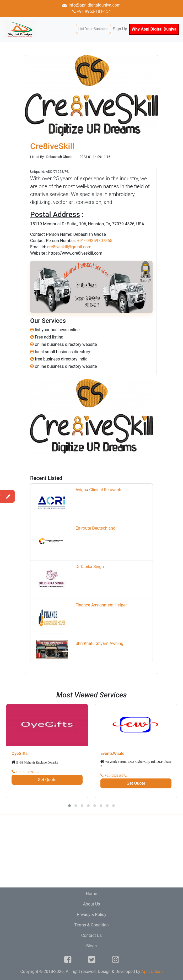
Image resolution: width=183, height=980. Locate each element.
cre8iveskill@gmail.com (69, 247)
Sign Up (120, 29)
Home (91, 894)
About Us (91, 904)
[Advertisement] (91, 851)
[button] (69, 806)
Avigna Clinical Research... (100, 490)
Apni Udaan (152, 972)
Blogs (91, 946)
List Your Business (93, 29)
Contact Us (92, 935)
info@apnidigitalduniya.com (91, 5)
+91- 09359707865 (95, 241)
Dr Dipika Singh (90, 567)
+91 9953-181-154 (92, 11)
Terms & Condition (91, 925)
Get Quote (47, 780)
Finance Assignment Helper (101, 605)
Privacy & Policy (91, 915)
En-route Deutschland (95, 528)
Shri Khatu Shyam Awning (99, 643)
